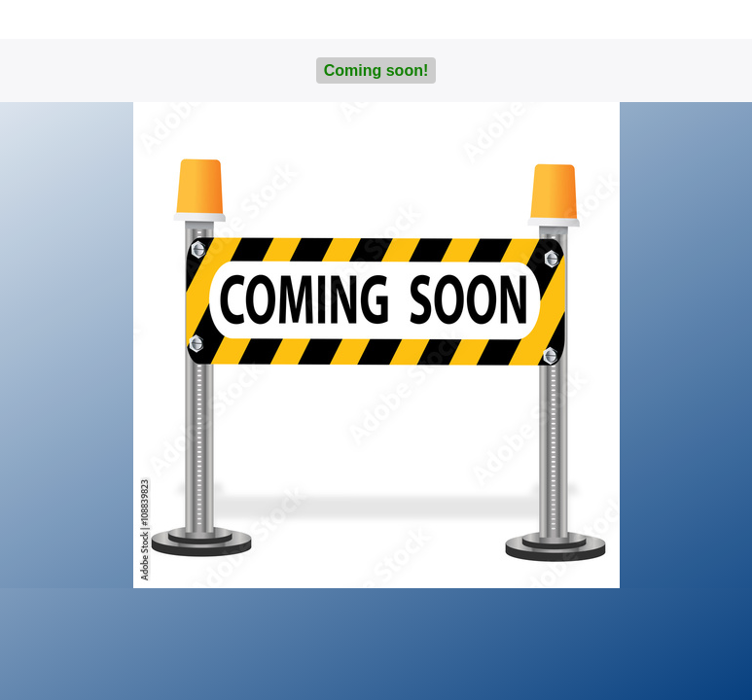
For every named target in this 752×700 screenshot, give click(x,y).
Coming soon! (376, 70)
